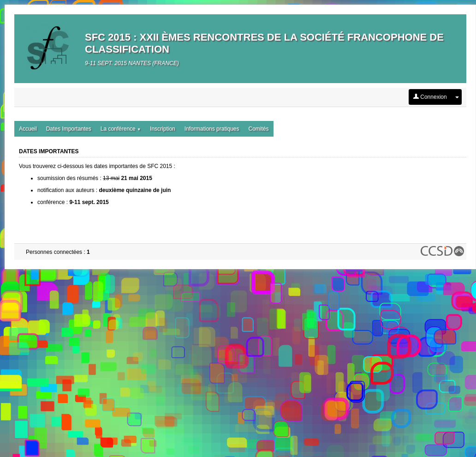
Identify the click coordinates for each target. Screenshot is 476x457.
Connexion (430, 97)
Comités (258, 129)
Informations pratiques (212, 129)
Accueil (28, 129)
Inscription (163, 129)
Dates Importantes (69, 129)
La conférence (121, 129)
